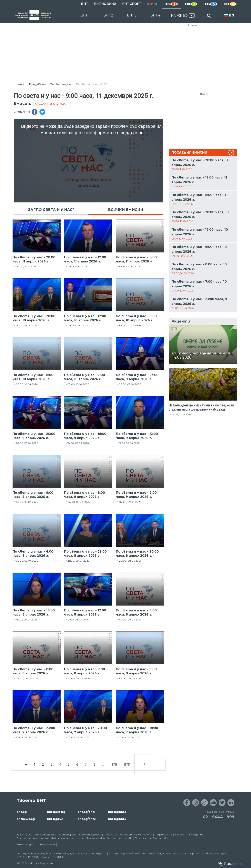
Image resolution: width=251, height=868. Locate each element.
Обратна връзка (215, 853)
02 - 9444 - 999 (219, 817)
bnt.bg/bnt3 (117, 812)
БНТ (85, 4)
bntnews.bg (26, 819)
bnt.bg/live (55, 819)
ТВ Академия (195, 835)
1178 (114, 765)
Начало (20, 84)
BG (232, 15)
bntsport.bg (56, 812)
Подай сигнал (163, 835)
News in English (26, 844)
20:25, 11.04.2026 (182, 414)
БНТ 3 (132, 15)
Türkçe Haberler (46, 844)
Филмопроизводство (42, 835)
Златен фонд (68, 835)
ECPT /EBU (31, 857)
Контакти (145, 835)
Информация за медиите (67, 838)
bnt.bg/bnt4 (117, 819)
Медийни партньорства (116, 838)
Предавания (38, 84)
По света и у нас (62, 84)
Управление (127, 835)
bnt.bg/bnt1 (86, 812)
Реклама (192, 25)
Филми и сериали (90, 835)
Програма (110, 835)
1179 (127, 765)
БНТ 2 (108, 15)
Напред (180, 835)
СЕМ (19, 857)
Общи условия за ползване (34, 853)
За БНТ (21, 835)
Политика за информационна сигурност (174, 853)
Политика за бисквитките (127, 853)
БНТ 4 (155, 15)
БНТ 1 (85, 15)
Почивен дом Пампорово (151, 838)
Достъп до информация (32, 838)
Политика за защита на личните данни (80, 853)
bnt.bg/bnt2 (87, 819)
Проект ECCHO (51, 857)
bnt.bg (22, 812)
